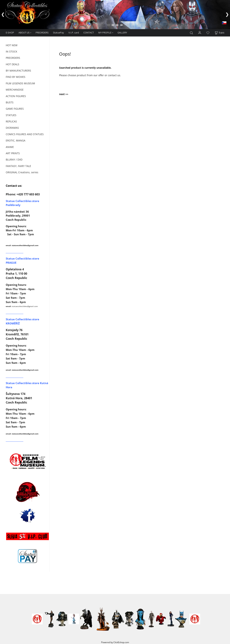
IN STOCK (11, 51)
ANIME (10, 147)
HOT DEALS (12, 64)
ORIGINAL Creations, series (22, 172)
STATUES (11, 115)
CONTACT (89, 33)
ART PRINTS (13, 153)
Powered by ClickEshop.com (115, 642)
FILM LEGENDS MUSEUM (20, 83)
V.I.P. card (74, 33)
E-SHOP (10, 33)
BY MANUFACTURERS (18, 71)
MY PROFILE (105, 33)
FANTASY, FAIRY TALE (18, 166)
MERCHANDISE (15, 90)
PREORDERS (42, 33)
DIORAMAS (12, 128)
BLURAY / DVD (14, 160)
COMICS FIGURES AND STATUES (25, 134)
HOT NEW (12, 45)
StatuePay (58, 33)
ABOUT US (24, 33)
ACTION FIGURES (16, 96)
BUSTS (10, 102)
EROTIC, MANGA (16, 140)
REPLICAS (11, 121)
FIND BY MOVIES (16, 77)
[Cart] (219, 33)
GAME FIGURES (15, 109)
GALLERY (122, 33)
